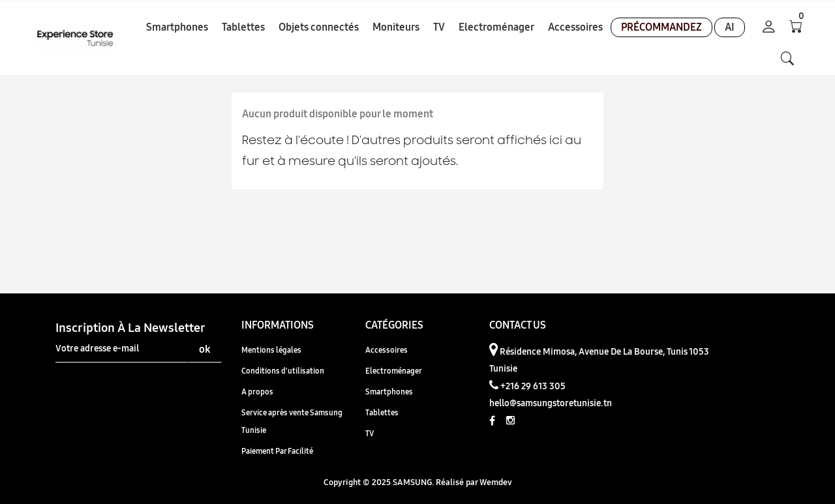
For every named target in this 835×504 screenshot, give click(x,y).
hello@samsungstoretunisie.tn (551, 403)
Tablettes (382, 412)
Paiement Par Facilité (277, 451)
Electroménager (394, 371)
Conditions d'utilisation (283, 371)
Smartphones (389, 392)
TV (370, 433)
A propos (257, 392)
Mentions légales (271, 350)
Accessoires (387, 350)
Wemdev (496, 482)
